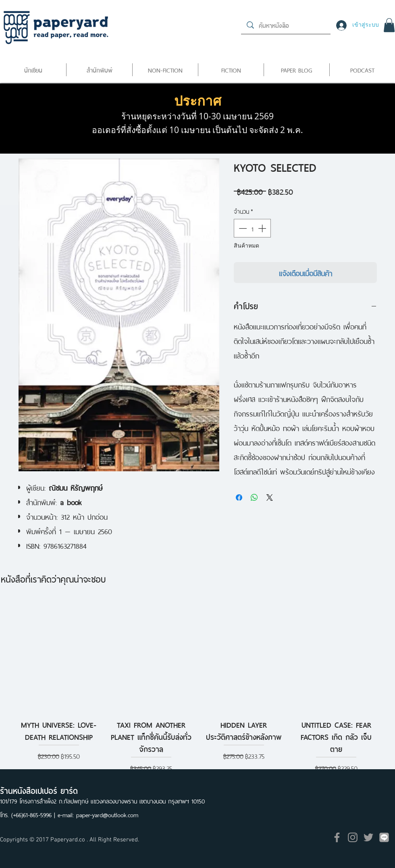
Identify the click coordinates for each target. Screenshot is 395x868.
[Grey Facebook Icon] (337, 837)
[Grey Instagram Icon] (353, 837)
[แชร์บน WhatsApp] (254, 497)
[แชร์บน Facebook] (239, 497)
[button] (389, 25)
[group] (197, 687)
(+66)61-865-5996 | (34, 814)
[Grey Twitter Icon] (368, 837)
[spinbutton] (252, 228)
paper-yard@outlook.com (107, 814)
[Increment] (263, 228)
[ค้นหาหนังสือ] (286, 25)
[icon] (384, 837)
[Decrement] (242, 228)
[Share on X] (270, 497)
